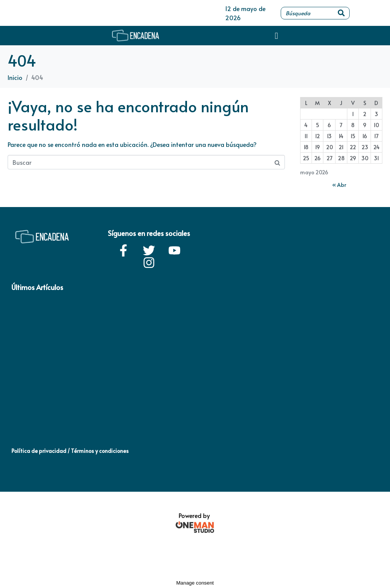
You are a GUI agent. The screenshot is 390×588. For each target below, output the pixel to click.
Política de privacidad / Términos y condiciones (70, 451)
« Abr (339, 185)
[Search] (341, 13)
